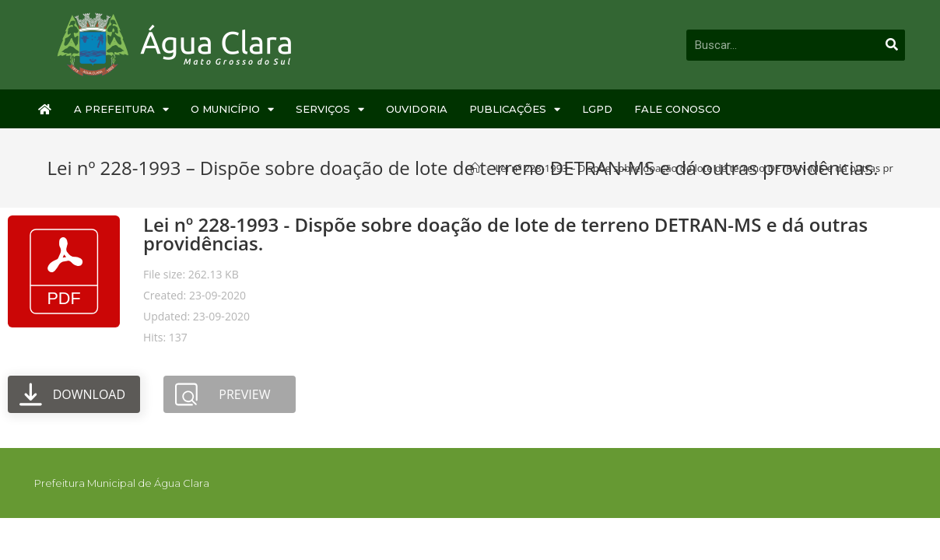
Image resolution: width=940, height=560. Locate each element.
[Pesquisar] (892, 45)
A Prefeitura (121, 109)
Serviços (330, 109)
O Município (232, 109)
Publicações (515, 109)
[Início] (475, 168)
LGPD (597, 109)
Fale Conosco (677, 109)
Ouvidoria (417, 109)
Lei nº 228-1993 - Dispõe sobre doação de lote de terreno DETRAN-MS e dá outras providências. (505, 234)
